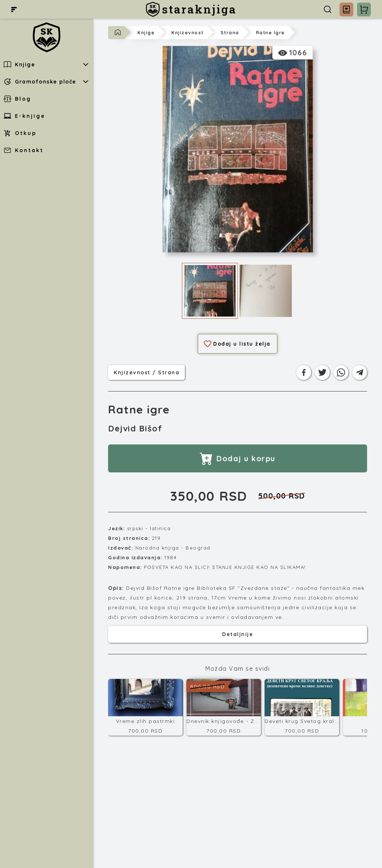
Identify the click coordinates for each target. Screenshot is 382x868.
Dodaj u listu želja (237, 344)
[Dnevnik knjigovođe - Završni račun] (224, 707)
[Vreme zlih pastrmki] (145, 707)
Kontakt (24, 150)
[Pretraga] (328, 9)
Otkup (20, 133)
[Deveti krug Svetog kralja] (302, 707)
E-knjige (25, 116)
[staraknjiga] (191, 9)
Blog (18, 99)
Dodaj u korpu (238, 458)
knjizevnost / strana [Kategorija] (146, 372)
